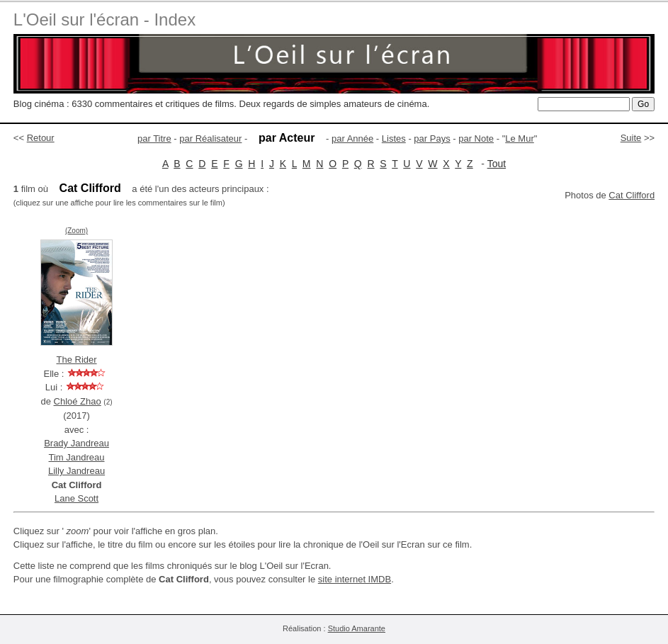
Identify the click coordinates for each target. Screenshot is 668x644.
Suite (631, 138)
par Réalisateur (210, 139)
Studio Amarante (357, 628)
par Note (476, 139)
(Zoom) (77, 231)
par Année (352, 139)
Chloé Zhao (78, 401)
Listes (394, 139)
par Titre (154, 139)
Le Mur (519, 139)
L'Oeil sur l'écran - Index (104, 19)
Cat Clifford (632, 195)
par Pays (432, 139)
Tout (497, 164)
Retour (41, 138)
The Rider (76, 360)
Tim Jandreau (77, 457)
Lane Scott (77, 498)
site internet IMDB (355, 579)
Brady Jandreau (77, 443)
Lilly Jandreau (77, 471)
